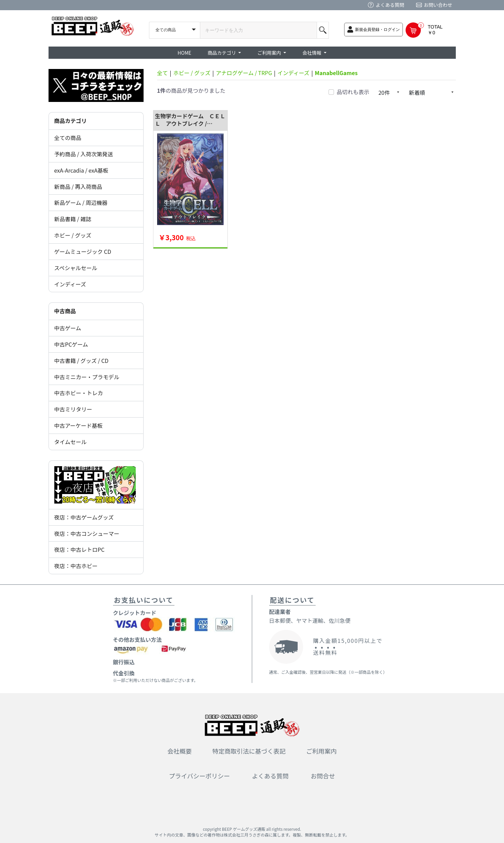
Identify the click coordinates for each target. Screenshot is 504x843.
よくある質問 (390, 5)
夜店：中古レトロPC (79, 549)
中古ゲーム (68, 328)
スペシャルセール (76, 268)
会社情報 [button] (312, 53)
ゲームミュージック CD (83, 251)
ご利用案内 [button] (270, 53)
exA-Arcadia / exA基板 (81, 170)
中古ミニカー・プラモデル (87, 377)
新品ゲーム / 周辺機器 (81, 203)
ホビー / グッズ (73, 235)
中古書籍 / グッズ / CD (81, 361)
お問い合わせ (438, 5)
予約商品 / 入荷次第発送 (84, 154)
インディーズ (70, 284)
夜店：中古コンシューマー (87, 533)
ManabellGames (336, 73)
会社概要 (180, 751)
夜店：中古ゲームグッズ (84, 517)
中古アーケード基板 (79, 425)
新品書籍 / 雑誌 (73, 219)
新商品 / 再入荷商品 (78, 187)
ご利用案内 (321, 751)
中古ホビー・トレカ (79, 393)
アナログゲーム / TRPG (244, 73)
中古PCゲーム (71, 344)
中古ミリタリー (73, 409)
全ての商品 (68, 138)
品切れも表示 (353, 92)
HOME (184, 53)
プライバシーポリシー (200, 776)
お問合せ (323, 776)
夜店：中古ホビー (76, 566)
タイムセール (71, 442)
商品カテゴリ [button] (222, 53)
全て (163, 73)
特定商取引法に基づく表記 (249, 751)
